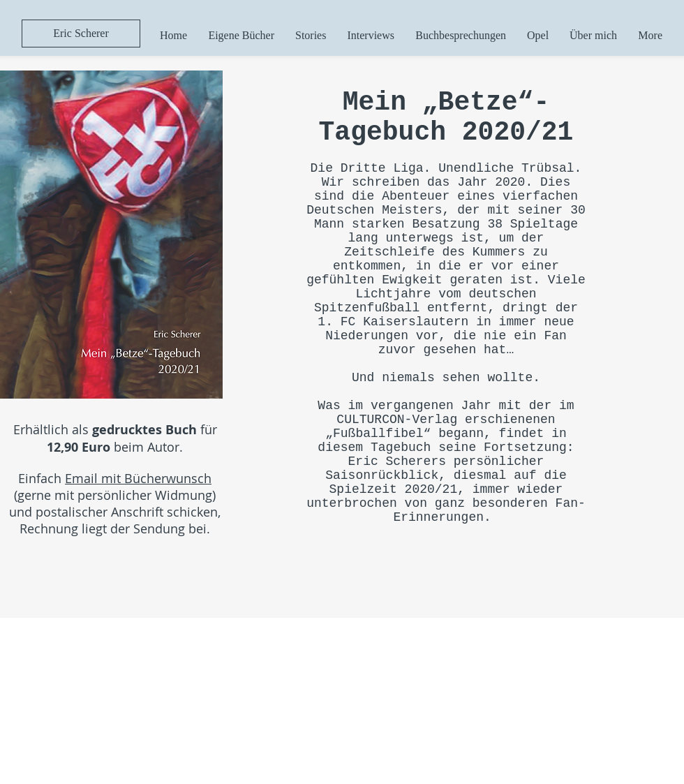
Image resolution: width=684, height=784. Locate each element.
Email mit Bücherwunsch (138, 478)
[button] (241, 35)
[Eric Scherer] (81, 34)
